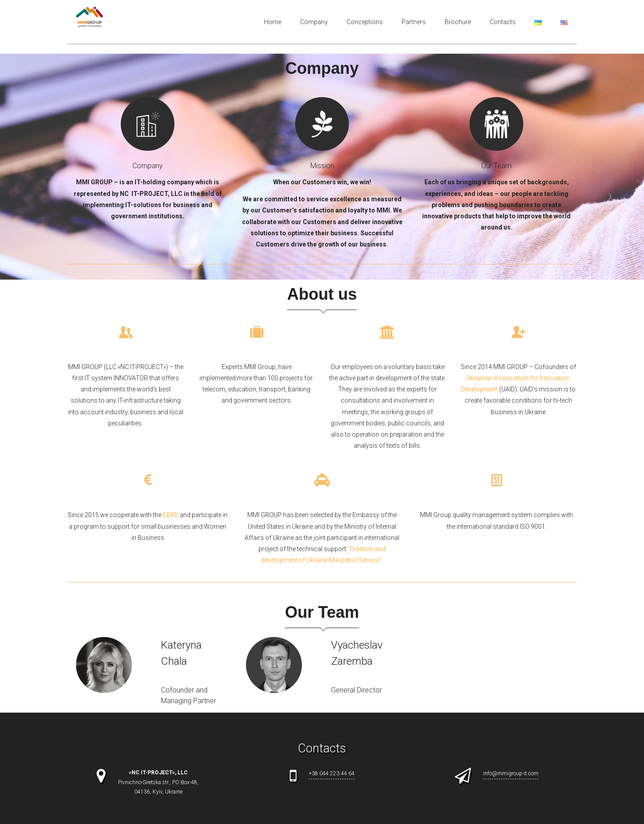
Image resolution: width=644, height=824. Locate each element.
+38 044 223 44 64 (332, 773)
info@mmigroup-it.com (511, 773)
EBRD (171, 515)
